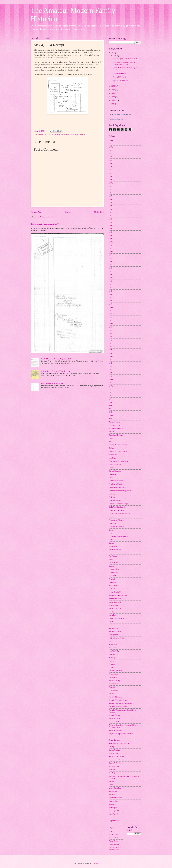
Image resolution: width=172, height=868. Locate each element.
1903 (111, 219)
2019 (113, 90)
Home (68, 212)
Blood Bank (113, 455)
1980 (111, 376)
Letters (111, 622)
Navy (111, 641)
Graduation (113, 579)
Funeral (111, 559)
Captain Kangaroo (115, 471)
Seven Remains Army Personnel (120, 744)
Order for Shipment (115, 671)
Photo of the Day (115, 681)
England (112, 543)
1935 (111, 258)
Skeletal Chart (114, 753)
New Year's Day (114, 651)
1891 (111, 186)
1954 (111, 317)
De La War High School (117, 507)
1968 (111, 347)
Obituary (112, 664)
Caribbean (112, 474)
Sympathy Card (114, 766)
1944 (111, 288)
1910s (111, 239)
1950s (111, 307)
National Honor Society (117, 638)
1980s (111, 379)
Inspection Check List (116, 605)
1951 (111, 311)
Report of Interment (116, 730)
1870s (111, 167)
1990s (111, 386)
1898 (111, 199)
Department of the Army (117, 520)
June (115, 56)
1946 (111, 294)
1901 (111, 212)
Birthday (112, 448)
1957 (111, 321)
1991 (111, 389)
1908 (111, 229)
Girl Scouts (113, 576)
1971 (111, 360)
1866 (111, 160)
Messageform (113, 635)
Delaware (112, 517)
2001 (111, 409)
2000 (111, 402)
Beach (111, 438)
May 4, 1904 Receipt (120, 77)
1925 (111, 245)
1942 (111, 281)
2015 (113, 104)
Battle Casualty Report (117, 435)
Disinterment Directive (117, 527)
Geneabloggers (114, 844)
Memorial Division (115, 631)
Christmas (112, 494)
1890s (111, 183)
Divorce (112, 530)
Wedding (112, 795)
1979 (111, 373)
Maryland (112, 625)
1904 (45, 135)
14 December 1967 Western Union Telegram (55, 371)
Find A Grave (113, 841)
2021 (113, 53)
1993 (111, 396)
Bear (110, 442)
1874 (111, 173)
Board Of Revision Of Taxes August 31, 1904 (56, 359)
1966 (111, 340)
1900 (111, 206)
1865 (111, 157)
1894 (111, 193)
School (111, 737)
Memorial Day (114, 628)
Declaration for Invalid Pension (119, 514)
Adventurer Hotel (115, 425)
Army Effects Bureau (116, 428)
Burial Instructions (115, 464)
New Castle (113, 645)
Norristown (113, 661)
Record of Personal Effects (118, 707)
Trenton (112, 781)
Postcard (112, 687)
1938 (111, 268)
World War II (113, 814)
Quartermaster (114, 690)
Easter (111, 540)
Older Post (99, 212)
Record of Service (115, 715)
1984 (111, 383)
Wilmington (113, 808)
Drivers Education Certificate (119, 537)
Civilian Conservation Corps (118, 504)
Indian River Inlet (115, 602)
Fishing (111, 553)
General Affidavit (115, 569)
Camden (112, 468)
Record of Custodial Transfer (119, 700)
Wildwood (112, 804)
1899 (111, 203)
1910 (111, 235)
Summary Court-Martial (117, 757)
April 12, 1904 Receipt (121, 81)
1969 (111, 350)
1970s (111, 357)
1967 (111, 343)
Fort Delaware (114, 556)
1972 (111, 363)
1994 (111, 399)
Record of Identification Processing (121, 703)
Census (111, 478)
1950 (111, 304)
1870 (111, 163)
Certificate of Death (120, 73)
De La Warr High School (117, 510)
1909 (111, 232)
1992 (111, 392)
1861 (111, 150)
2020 (113, 86)
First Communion (115, 550)
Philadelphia (75, 135)
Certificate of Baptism (116, 481)
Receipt (82, 135)
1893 (111, 189)
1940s (111, 278)
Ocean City (113, 667)
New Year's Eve (114, 654)
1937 (111, 265)
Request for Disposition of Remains (121, 734)
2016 (113, 100)
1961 (111, 327)
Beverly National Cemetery (118, 445)
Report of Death (114, 722)
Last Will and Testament (117, 618)
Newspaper (113, 658)
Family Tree (113, 546)
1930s (111, 252)
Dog (110, 533)
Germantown (113, 573)
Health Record (114, 586)
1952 (111, 314)
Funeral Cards (114, 563)
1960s (111, 324)
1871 (111, 170)
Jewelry (112, 612)
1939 (111, 271)
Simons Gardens (114, 750)
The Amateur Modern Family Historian (120, 114)
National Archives (115, 838)
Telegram (112, 770)
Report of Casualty (115, 719)
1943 (111, 284)
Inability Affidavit (115, 599)
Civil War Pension (54, 135)
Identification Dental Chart (118, 595)
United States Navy (115, 788)
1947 (111, 298)
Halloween (113, 582)
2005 (111, 412)
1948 (111, 301)
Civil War (112, 497)
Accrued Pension (115, 422)
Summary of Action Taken (118, 760)
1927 (111, 248)
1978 (111, 370)
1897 (111, 196)
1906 (111, 226)
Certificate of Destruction (117, 487)
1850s (111, 140)
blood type (112, 458)
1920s (111, 242)
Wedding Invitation (115, 798)
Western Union (114, 801)
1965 (111, 337)
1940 (111, 275)
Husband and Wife (115, 592)
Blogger (96, 863)
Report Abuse (115, 821)
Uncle (111, 785)
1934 (111, 255)
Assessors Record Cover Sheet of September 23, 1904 (124, 63)
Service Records (114, 740)
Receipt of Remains (115, 697)
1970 (111, 353)
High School (113, 589)
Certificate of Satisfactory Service (120, 491)
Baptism (112, 432)
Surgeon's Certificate (116, 763)
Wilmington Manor (115, 811)
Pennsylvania (65, 135)
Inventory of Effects (116, 608)
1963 (111, 330)
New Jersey (113, 648)
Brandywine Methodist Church (119, 461)
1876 (111, 176)
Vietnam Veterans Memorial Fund (115, 849)
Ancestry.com (114, 834)
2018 (113, 93)
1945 (111, 291)
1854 (111, 144)
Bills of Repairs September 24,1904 (45, 224)
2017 (113, 97)
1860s (111, 147)
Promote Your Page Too (116, 119)
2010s (111, 415)
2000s (111, 406)
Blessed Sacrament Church (118, 451)
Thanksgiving (114, 773)
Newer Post (36, 212)
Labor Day (112, 615)
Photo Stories (113, 684)
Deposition (113, 523)
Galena (111, 566)
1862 (111, 153)
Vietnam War (113, 791)
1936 (111, 262)
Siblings (112, 747)
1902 (111, 216)
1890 (111, 180)
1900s (41, 135)
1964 (111, 334)
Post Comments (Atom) (48, 217)
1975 (111, 366)
